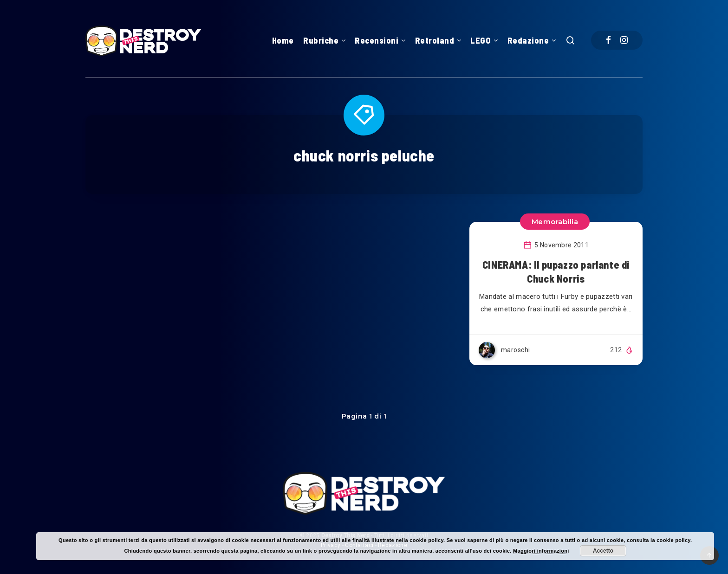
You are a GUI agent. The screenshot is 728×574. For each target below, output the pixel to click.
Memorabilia (555, 222)
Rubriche (321, 40)
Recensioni (377, 40)
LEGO (481, 40)
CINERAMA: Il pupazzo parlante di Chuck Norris (556, 271)
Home (283, 40)
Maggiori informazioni (541, 551)
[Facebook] (608, 40)
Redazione (528, 40)
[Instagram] (624, 40)
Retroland (435, 40)
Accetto (603, 551)
